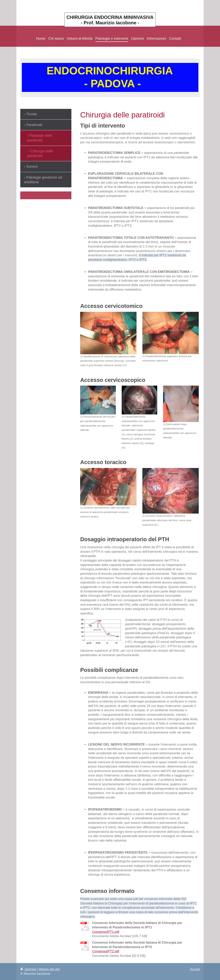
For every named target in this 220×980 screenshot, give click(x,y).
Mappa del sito (49, 969)
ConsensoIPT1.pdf (106, 932)
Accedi (195, 969)
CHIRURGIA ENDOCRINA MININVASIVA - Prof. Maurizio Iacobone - (110, 20)
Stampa (29, 969)
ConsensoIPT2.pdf (106, 951)
